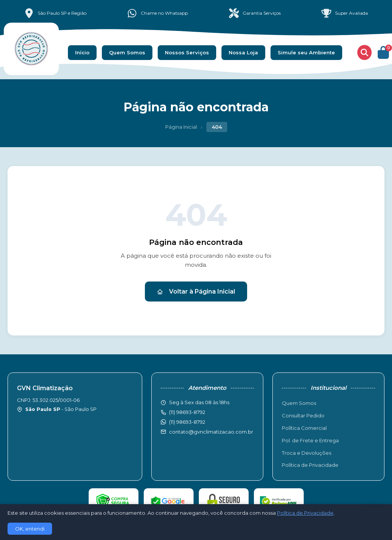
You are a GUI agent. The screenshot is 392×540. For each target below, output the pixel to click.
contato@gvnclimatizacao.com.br (211, 432)
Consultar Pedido (303, 415)
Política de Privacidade (310, 465)
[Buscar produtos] (364, 52)
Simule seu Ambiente (306, 52)
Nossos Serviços (187, 52)
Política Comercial (304, 428)
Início (82, 52)
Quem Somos (127, 52)
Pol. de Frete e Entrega (310, 440)
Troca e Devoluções (307, 453)
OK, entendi (30, 529)
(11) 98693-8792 (187, 422)
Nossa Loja (243, 52)
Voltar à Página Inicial (196, 292)
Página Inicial (181, 127)
